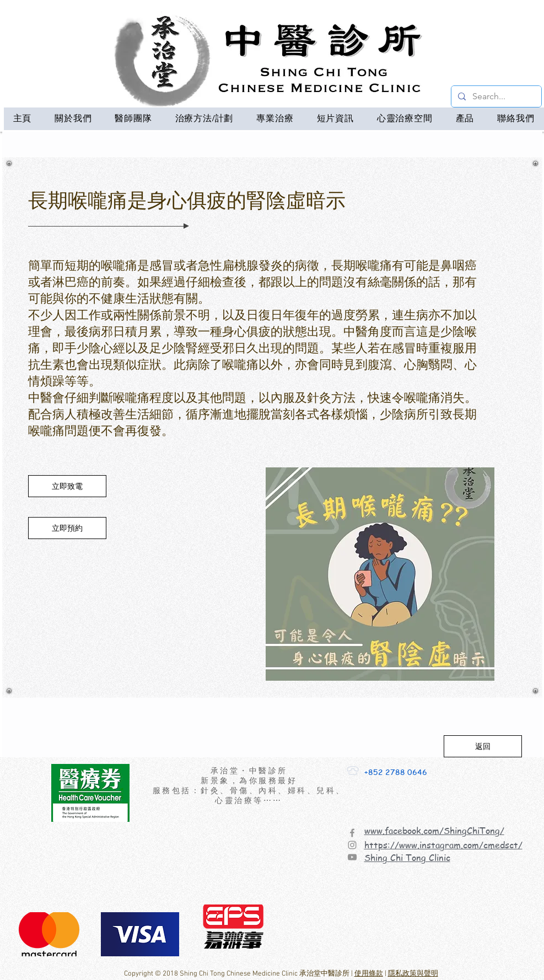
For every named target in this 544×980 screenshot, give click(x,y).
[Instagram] (352, 845)
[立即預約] (67, 528)
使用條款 (369, 974)
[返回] (483, 746)
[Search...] (495, 96)
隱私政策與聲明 (413, 974)
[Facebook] (352, 833)
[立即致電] (67, 486)
